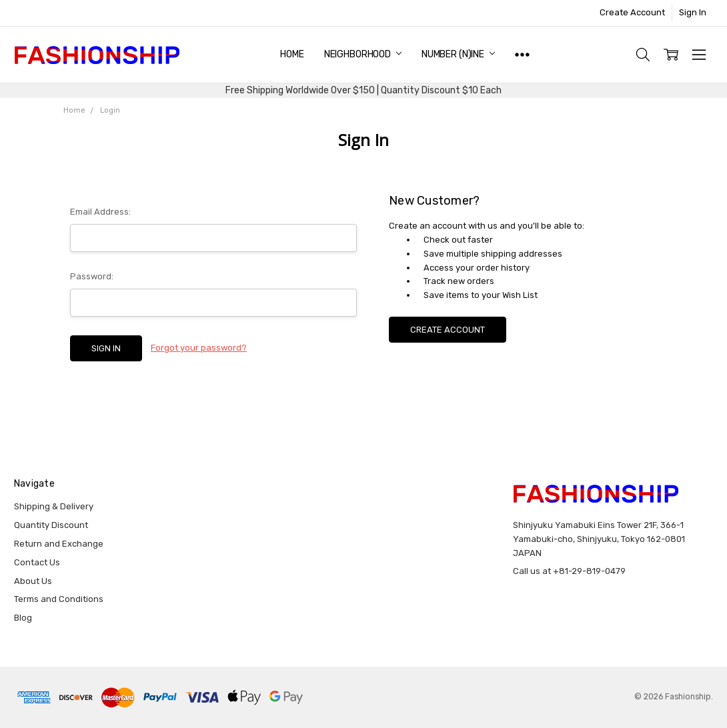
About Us (33, 581)
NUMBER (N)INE (458, 54)
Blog (23, 618)
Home (292, 54)
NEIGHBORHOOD (363, 54)
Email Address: (100, 212)
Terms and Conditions (59, 599)
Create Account (632, 12)
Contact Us (37, 562)
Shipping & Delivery (54, 506)
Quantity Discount (51, 525)
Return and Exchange (59, 544)
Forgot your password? (199, 348)
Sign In (693, 12)
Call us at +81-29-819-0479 (569, 571)
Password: (92, 276)
